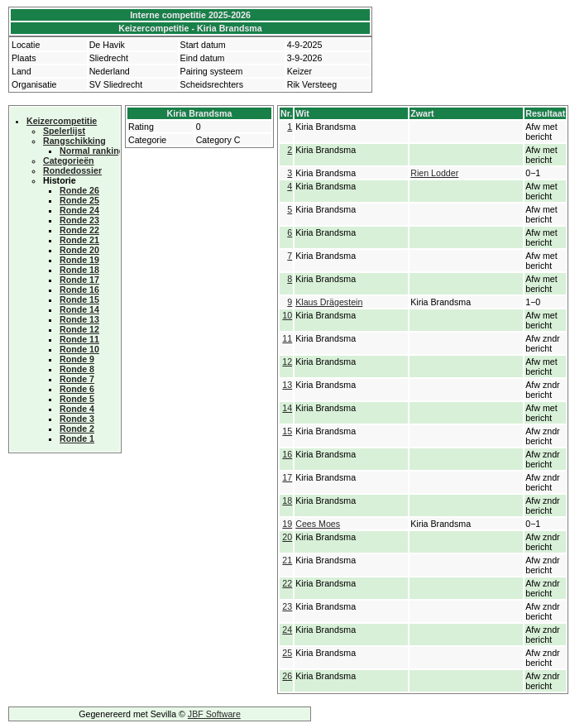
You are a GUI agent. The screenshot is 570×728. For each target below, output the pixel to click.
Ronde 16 (79, 290)
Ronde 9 (77, 359)
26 (287, 676)
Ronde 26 (79, 190)
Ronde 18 (79, 270)
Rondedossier (72, 170)
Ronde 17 (79, 280)
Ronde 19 (79, 260)
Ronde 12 (79, 329)
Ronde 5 (77, 399)
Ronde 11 (79, 339)
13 (287, 385)
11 (287, 338)
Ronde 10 (79, 349)
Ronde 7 (77, 379)
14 (287, 408)
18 (287, 500)
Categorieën (69, 160)
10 (287, 315)
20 (287, 537)
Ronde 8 (77, 369)
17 (287, 477)
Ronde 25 (79, 200)
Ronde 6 (77, 389)
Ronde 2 (77, 429)
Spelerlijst (64, 131)
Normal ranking (92, 151)
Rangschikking (74, 141)
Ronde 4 (77, 409)
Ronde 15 (79, 299)
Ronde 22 (79, 230)
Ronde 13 (79, 319)
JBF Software (214, 714)
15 (287, 431)
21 (287, 560)
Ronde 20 (79, 250)
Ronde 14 (79, 309)
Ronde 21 (79, 240)
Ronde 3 (77, 419)
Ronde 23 (79, 220)
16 (287, 454)
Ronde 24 (79, 210)
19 (287, 524)
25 (287, 653)
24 (287, 630)
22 (287, 583)
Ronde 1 (77, 438)
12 (287, 362)
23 (287, 606)
